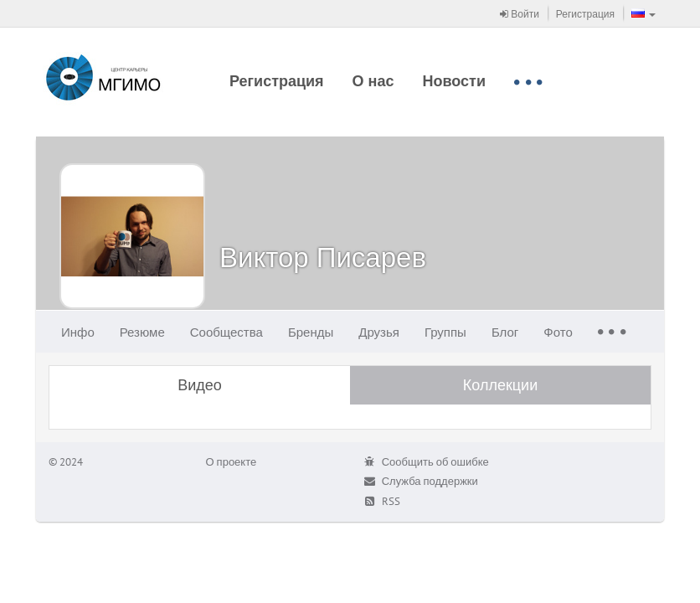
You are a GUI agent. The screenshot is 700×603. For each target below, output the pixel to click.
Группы (445, 332)
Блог (505, 332)
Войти (520, 14)
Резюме (142, 332)
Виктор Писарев (323, 257)
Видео (200, 385)
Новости (454, 81)
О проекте (232, 462)
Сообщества (226, 332)
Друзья (379, 332)
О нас (373, 81)
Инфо (78, 332)
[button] (643, 13)
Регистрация (585, 14)
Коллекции (500, 385)
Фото (558, 332)
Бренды (311, 332)
